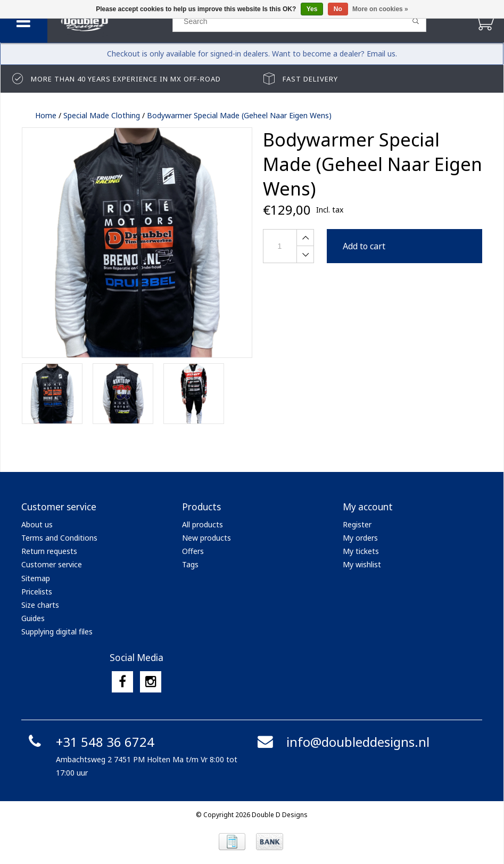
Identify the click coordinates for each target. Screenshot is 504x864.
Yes (312, 9)
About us (37, 524)
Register (357, 524)
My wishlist (362, 564)
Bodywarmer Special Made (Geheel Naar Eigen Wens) (239, 115)
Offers (193, 551)
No (338, 9)
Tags (190, 564)
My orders (360, 538)
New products (206, 538)
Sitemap (36, 578)
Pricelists (37, 592)
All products (203, 524)
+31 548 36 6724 (89, 742)
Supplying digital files (57, 631)
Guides (33, 618)
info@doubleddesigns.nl (342, 742)
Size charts (40, 605)
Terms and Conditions (59, 538)
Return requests (49, 551)
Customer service (52, 564)
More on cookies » (380, 9)
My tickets (361, 551)
